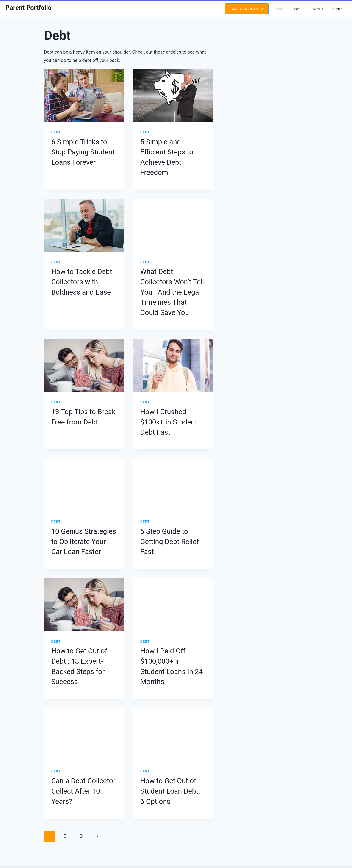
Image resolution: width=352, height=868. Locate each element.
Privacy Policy (161, 831)
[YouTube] (9, 831)
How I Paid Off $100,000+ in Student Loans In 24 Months (173, 605)
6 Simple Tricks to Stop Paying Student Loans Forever (81, 149)
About (280, 9)
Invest (299, 9)
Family (337, 9)
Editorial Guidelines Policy (130, 831)
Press (229, 831)
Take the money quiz (247, 9)
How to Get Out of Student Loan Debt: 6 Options (167, 719)
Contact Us (244, 831)
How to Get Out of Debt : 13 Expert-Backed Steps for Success (82, 605)
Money (318, 9)
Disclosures (213, 831)
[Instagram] (19, 831)
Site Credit (207, 843)
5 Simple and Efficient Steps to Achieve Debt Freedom (168, 149)
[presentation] (84, 96)
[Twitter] (29, 831)
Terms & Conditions (187, 831)
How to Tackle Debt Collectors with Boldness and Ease (83, 263)
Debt (56, 132)
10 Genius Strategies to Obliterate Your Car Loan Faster (82, 491)
